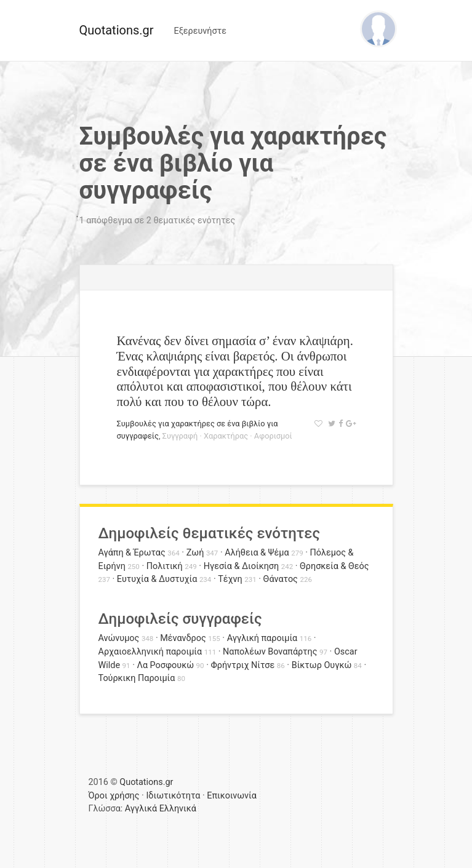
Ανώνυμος (119, 638)
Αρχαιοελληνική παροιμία (150, 652)
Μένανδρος (183, 638)
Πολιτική (165, 566)
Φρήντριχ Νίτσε (242, 665)
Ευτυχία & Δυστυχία (157, 579)
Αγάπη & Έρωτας (132, 553)
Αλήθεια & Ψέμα (257, 553)
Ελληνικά (178, 809)
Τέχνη (230, 579)
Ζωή (195, 553)
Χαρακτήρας (226, 436)
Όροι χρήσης (114, 796)
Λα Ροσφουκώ (165, 665)
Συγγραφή (180, 436)
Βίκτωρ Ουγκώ (322, 665)
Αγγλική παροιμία (262, 638)
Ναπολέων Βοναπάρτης (270, 652)
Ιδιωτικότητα (173, 796)
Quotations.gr (117, 30)
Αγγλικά (141, 809)
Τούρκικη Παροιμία (137, 678)
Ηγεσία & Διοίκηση (241, 566)
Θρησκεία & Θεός (334, 566)
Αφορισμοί (273, 436)
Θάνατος (281, 579)
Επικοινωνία (232, 796)
